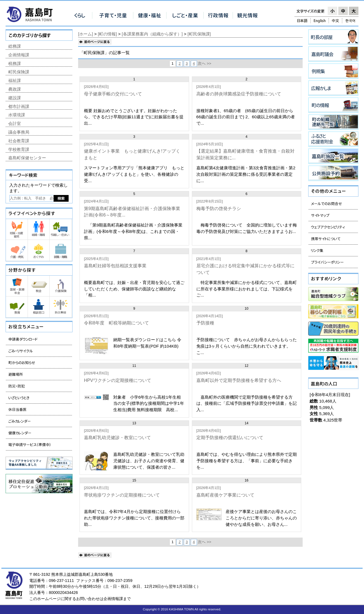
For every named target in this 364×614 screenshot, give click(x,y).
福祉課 (15, 80)
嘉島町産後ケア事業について (225, 495)
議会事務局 (19, 132)
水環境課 (17, 115)
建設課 (15, 98)
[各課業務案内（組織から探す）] (152, 34)
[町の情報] (107, 34)
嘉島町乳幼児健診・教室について (117, 438)
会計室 (15, 123)
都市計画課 (19, 106)
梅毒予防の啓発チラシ (219, 209)
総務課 (15, 46)
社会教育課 (19, 141)
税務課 (15, 63)
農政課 (15, 89)
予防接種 (205, 323)
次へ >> (204, 63)
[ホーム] (85, 34)
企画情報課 (19, 55)
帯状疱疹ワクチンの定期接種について (122, 495)
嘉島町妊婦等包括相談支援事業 (115, 266)
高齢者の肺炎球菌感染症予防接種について (239, 94)
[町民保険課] (199, 34)
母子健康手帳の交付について (113, 94)
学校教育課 (19, 149)
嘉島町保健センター (27, 158)
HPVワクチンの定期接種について (118, 380)
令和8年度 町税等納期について (116, 323)
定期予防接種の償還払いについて (230, 438)
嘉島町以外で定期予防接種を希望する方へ (239, 380)
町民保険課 (19, 72)
